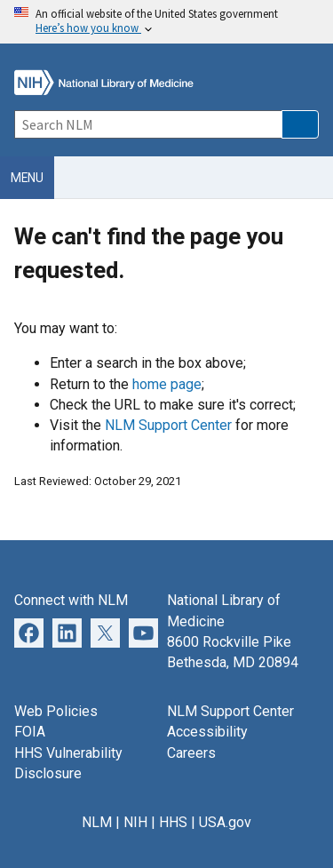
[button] (300, 124)
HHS (173, 822)
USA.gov (225, 822)
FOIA (30, 732)
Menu (27, 178)
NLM (97, 822)
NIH (135, 822)
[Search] (148, 124)
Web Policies (56, 711)
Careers (191, 753)
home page (167, 384)
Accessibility (207, 732)
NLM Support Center (168, 425)
